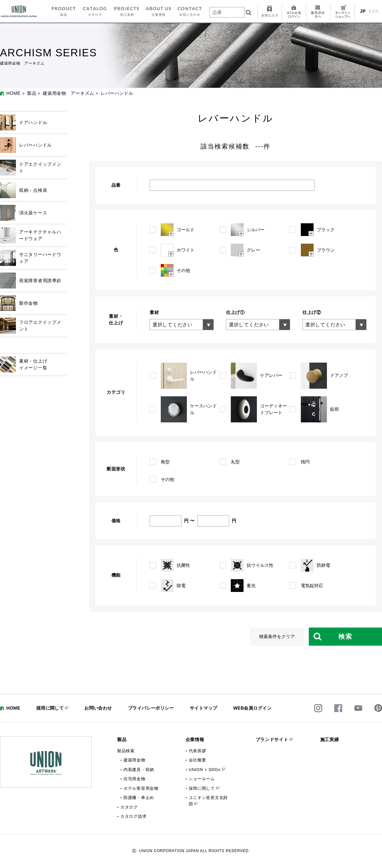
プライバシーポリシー (151, 708)
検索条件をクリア (277, 636)
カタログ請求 (133, 816)
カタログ (129, 807)
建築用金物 (134, 760)
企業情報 (195, 740)
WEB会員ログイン (252, 708)
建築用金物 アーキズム (68, 93)
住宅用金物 (134, 779)
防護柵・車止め (139, 798)
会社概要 (198, 760)
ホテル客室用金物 (141, 788)
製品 (32, 93)
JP (363, 11)
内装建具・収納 (139, 770)
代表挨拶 (198, 751)
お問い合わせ (98, 708)
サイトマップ (204, 708)
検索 (345, 636)
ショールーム (202, 779)
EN (375, 11)
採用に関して (50, 708)
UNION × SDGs (205, 770)
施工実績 (330, 740)
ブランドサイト (272, 740)
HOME (14, 93)
